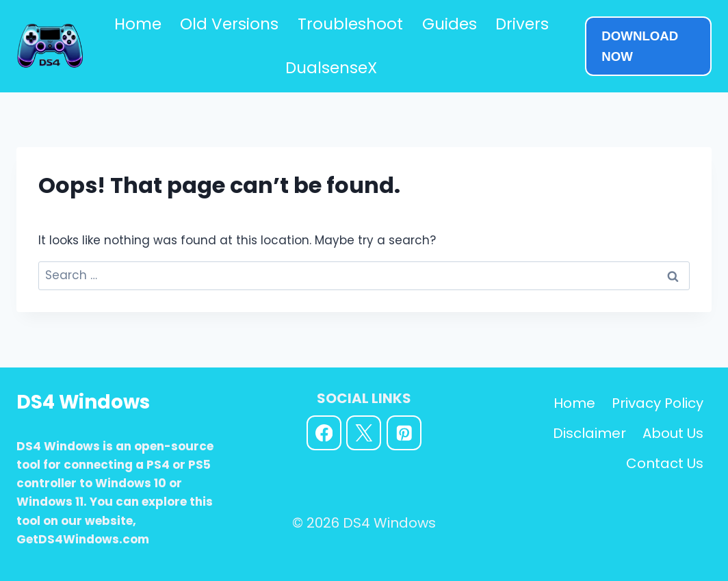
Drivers (522, 24)
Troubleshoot (350, 24)
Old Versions (229, 24)
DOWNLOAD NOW (640, 46)
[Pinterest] (404, 433)
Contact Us (665, 463)
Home (138, 24)
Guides (450, 24)
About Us (673, 433)
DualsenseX (331, 68)
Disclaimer (589, 433)
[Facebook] (324, 433)
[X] (364, 433)
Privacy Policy (658, 403)
